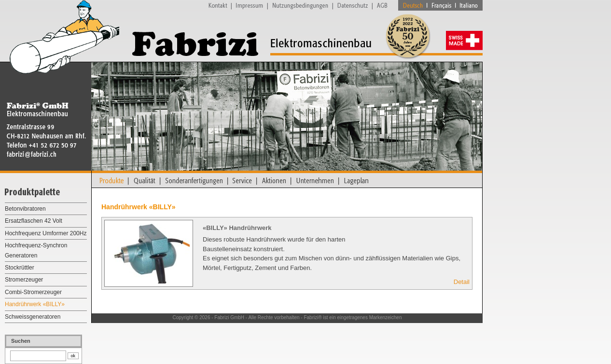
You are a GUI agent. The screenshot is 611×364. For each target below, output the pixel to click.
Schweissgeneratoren (33, 317)
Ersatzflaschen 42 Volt (34, 221)
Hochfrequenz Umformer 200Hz (46, 233)
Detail (462, 282)
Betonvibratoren (25, 209)
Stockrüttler (20, 268)
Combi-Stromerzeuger (33, 292)
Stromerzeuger (24, 280)
